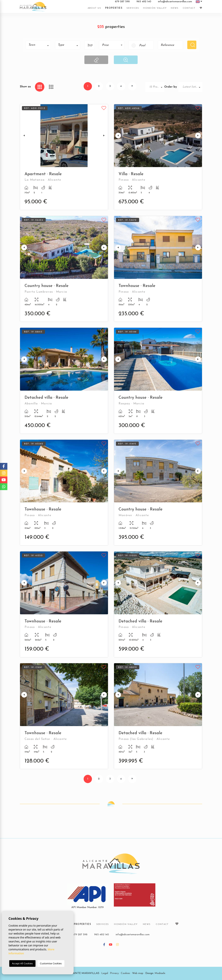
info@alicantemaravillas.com (175, 2)
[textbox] (40, 45)
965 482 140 (144, 2)
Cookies (125, 973)
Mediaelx (160, 973)
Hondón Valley (155, 8)
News (175, 8)
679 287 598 (122, 2)
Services (133, 8)
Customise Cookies (51, 963)
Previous (24, 136)
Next (104, 136)
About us (94, 8)
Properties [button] (114, 8)
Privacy (114, 973)
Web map (138, 973)
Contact (189, 8)
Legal (105, 973)
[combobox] (38, 45)
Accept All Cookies (22, 963)
